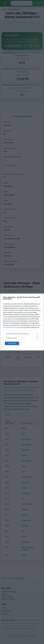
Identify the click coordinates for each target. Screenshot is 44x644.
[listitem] (22, 334)
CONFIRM (12, 343)
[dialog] (22, 322)
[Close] (40, 297)
